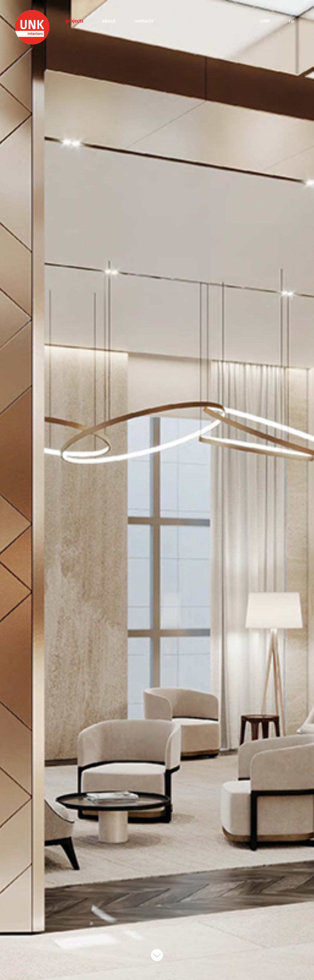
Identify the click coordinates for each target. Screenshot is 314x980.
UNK (265, 21)
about (109, 21)
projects (74, 21)
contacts (144, 21)
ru (291, 21)
